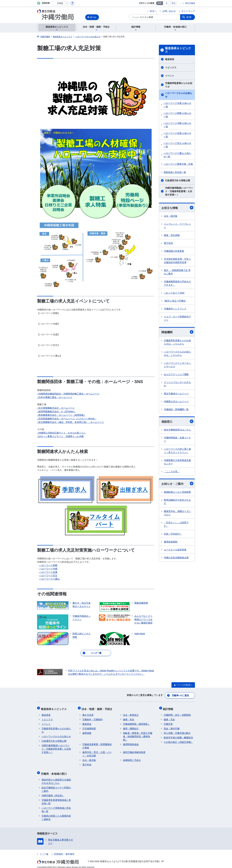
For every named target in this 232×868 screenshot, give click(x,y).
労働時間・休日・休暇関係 (177, 713)
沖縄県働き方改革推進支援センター (177, 462)
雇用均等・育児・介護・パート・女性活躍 (97, 752)
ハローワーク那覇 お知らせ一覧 (177, 115)
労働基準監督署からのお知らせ (179, 85)
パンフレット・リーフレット (177, 226)
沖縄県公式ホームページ (176, 402)
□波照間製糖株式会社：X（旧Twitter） (57, 411)
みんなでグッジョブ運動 (176, 375)
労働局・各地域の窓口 (54, 771)
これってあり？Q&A (174, 293)
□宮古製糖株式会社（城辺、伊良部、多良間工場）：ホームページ (71, 422)
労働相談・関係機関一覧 (176, 410)
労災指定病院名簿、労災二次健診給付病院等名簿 (177, 261)
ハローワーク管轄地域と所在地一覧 (56, 806)
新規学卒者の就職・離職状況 (178, 736)
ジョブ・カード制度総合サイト (177, 318)
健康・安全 (129, 718)
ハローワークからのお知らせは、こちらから (177, 354)
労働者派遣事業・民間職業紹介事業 (97, 744)
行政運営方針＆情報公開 (178, 180)
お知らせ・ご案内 (177, 484)
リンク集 (44, 851)
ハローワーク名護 (48, 572)
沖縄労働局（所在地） (53, 792)
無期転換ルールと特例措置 (177, 493)
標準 (159, 3)
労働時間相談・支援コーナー (177, 440)
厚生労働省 (190, 3)
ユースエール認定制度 (175, 550)
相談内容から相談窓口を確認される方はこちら (56, 778)
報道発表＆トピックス (178, 50)
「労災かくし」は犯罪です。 (176, 525)
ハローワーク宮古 (48, 575)
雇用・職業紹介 (131, 727)
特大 (174, 3)
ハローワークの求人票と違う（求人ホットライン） (177, 451)
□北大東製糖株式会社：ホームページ (56, 408)
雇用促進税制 (171, 542)
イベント (170, 76)
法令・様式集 (171, 216)
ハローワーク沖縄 (48, 569)
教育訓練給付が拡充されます (177, 502)
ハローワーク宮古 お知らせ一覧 (177, 145)
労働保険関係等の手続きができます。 (177, 283)
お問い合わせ (169, 11)
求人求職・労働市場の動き (177, 731)
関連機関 (177, 332)
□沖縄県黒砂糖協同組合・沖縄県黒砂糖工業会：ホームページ (68, 394)
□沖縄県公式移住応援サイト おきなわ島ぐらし (62, 433)
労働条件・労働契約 (92, 718)
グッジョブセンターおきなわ (177, 384)
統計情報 (169, 708)
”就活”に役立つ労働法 (175, 301)
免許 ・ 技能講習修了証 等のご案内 (177, 272)
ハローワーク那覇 (48, 565)
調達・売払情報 (172, 235)
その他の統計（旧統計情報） (178, 740)
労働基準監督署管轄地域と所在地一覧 (56, 798)
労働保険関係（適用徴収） (136, 722)
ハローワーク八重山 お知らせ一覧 (177, 155)
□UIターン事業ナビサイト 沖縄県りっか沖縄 (60, 436)
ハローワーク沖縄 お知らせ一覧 (177, 125)
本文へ (153, 11)
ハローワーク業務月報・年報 (178, 164)
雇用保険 (87, 731)
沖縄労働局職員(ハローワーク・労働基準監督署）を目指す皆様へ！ (179, 191)
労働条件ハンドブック (175, 309)
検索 (189, 17)
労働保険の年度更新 (174, 251)
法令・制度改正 (131, 713)
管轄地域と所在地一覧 (175, 172)
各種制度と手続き (132, 758)
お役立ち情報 (177, 208)
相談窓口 (177, 422)
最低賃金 (87, 722)
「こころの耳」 (172, 472)
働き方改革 (88, 713)
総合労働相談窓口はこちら (177, 430)
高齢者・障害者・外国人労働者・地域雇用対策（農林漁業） (138, 734)
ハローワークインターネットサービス (177, 365)
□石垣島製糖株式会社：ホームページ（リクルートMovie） (67, 419)
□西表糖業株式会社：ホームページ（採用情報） (62, 415)
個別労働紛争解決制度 (134, 750)
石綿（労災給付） (173, 534)
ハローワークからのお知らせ (179, 95)
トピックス (171, 67)
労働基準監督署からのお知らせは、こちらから (177, 342)
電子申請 (168, 243)
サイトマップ (188, 11)
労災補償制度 (89, 727)
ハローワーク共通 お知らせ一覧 (177, 105)
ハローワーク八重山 (49, 579)
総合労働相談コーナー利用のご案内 (56, 786)
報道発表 (170, 59)
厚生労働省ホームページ (176, 394)
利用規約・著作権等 (64, 851)
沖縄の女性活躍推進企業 (176, 558)
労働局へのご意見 (180, 695)
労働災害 (168, 722)
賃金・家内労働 (172, 727)
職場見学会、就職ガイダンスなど (177, 514)
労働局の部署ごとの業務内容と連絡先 (56, 814)
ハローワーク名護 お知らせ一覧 (177, 135)
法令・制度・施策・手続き (98, 708)
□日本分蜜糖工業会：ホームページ (55, 397)
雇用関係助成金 (131, 742)
